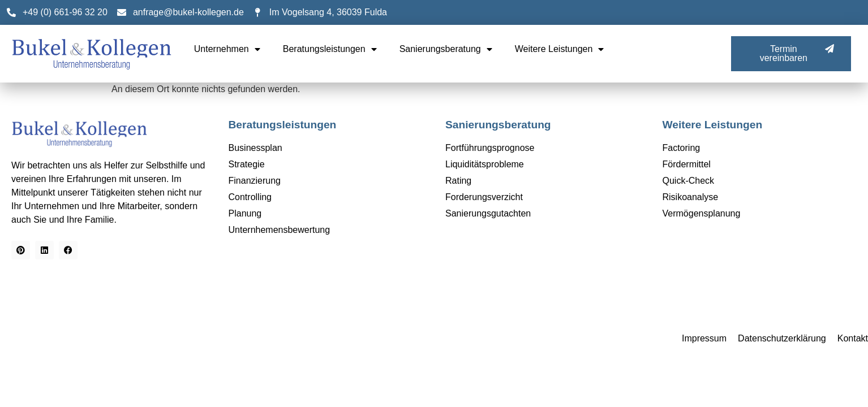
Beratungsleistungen (330, 49)
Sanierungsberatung (446, 49)
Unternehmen (227, 49)
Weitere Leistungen (560, 49)
